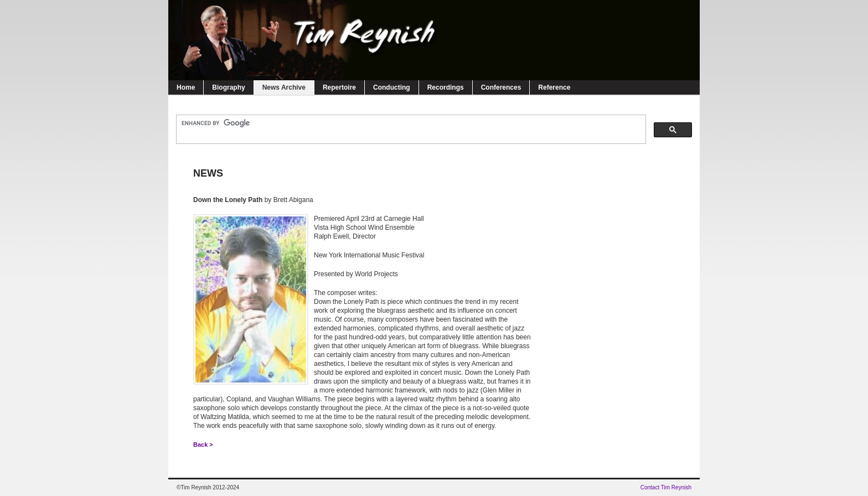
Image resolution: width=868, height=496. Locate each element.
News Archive (284, 87)
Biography (228, 87)
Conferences (501, 87)
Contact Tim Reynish (666, 487)
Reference (554, 87)
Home (186, 87)
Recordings (446, 87)
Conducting (392, 87)
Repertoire (339, 87)
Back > (203, 445)
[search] (410, 123)
